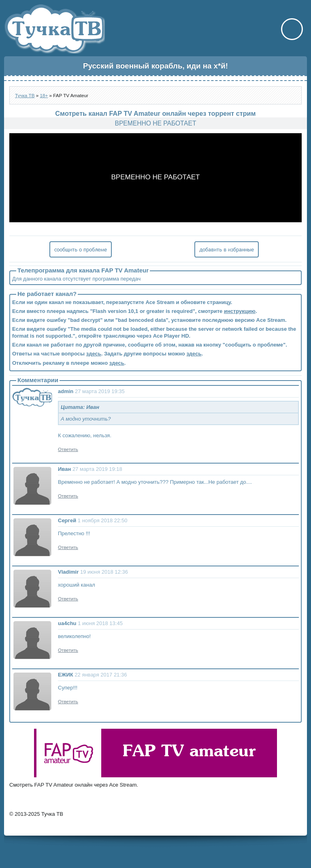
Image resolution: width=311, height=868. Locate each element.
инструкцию (240, 311)
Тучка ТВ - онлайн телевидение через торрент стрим (54, 29)
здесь (94, 354)
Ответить (68, 449)
